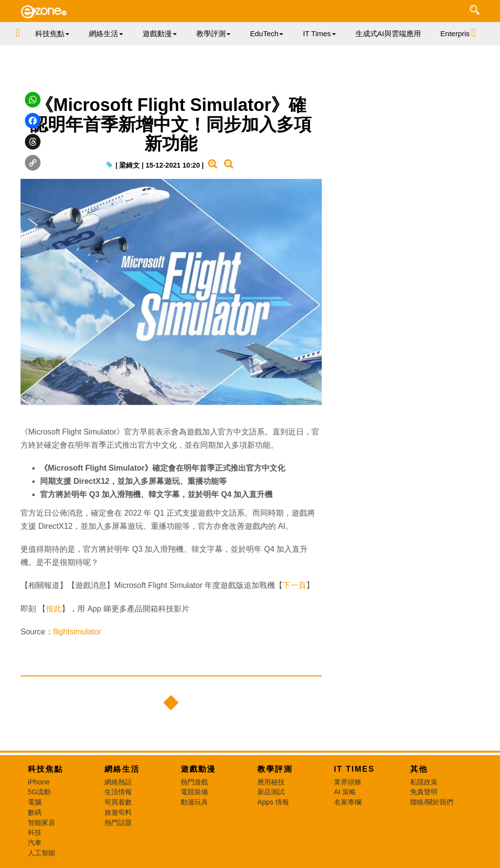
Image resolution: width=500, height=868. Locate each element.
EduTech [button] (267, 33)
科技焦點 (45, 769)
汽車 (35, 843)
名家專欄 (348, 802)
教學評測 (275, 769)
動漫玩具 (194, 802)
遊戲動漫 (198, 769)
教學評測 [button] (213, 33)
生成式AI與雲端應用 (388, 33)
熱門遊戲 (194, 782)
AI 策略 (345, 792)
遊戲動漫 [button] (160, 33)
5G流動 (39, 792)
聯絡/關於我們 (432, 802)
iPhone (39, 782)
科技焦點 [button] (52, 33)
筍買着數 (118, 802)
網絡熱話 (118, 782)
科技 (35, 832)
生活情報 (118, 792)
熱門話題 (118, 823)
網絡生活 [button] (106, 33)
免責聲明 (424, 792)
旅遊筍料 (118, 812)
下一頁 (294, 585)
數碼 (35, 812)
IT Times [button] (319, 33)
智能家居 (42, 823)
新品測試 (271, 792)
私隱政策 (424, 782)
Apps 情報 (273, 802)
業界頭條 (348, 782)
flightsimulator (77, 632)
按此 (54, 609)
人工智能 (42, 853)
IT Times (354, 769)
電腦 (35, 802)
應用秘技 (271, 782)
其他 (419, 769)
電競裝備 (194, 792)
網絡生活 (122, 769)
